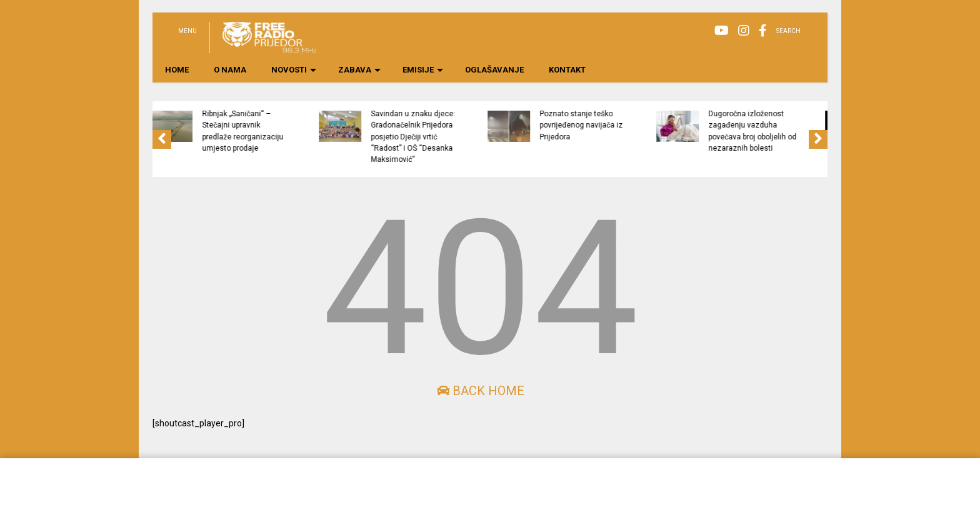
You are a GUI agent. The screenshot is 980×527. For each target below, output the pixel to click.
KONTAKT (567, 70)
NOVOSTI (294, 70)
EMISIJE (423, 70)
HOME (177, 70)
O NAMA (230, 70)
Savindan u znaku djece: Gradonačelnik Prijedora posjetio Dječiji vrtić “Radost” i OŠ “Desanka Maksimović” (462, 137)
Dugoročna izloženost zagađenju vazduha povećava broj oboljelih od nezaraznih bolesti (802, 131)
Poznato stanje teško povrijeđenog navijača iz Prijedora (630, 125)
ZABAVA (359, 70)
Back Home (481, 391)
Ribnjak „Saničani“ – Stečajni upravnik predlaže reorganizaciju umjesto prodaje (292, 131)
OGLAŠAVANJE (494, 70)
